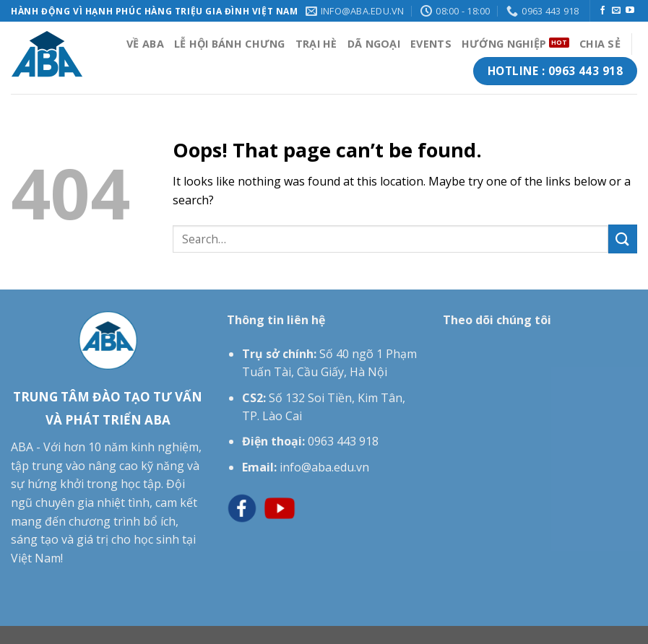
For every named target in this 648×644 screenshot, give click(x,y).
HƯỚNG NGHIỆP (504, 44)
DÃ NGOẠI (374, 44)
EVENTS (431, 44)
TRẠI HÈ (316, 44)
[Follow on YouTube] (630, 11)
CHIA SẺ (600, 44)
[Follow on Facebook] (602, 11)
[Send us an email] (616, 11)
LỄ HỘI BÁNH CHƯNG (230, 44)
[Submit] (623, 239)
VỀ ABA (145, 44)
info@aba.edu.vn (324, 467)
